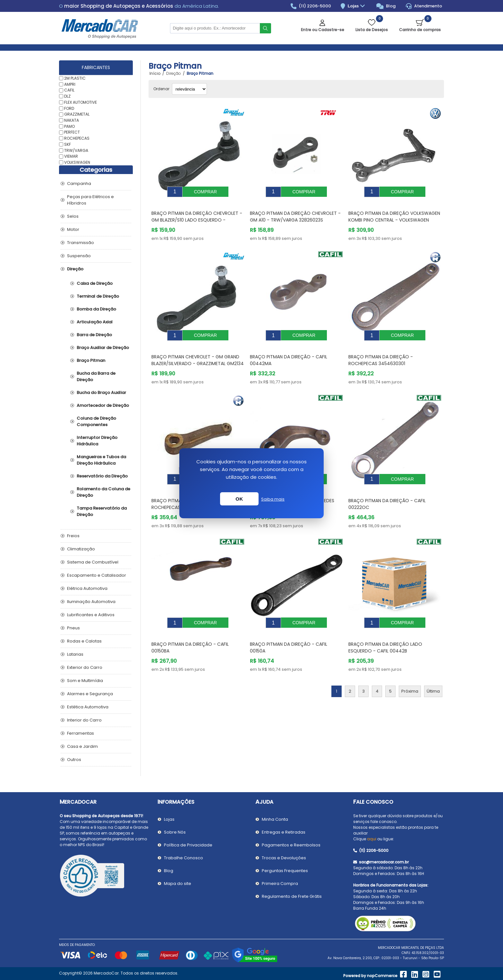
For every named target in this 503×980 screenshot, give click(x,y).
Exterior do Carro (85, 667)
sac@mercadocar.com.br (381, 862)
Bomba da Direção (96, 309)
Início (155, 74)
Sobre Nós (175, 832)
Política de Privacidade (188, 845)
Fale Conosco (373, 802)
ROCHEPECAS (77, 138)
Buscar (265, 28)
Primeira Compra (280, 884)
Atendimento (424, 6)
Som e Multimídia (85, 681)
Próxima (410, 672)
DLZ (67, 96)
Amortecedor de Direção (103, 405)
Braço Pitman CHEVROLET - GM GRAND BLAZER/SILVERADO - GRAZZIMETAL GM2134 (198, 350)
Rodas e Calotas (84, 641)
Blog (386, 6)
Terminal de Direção (98, 296)
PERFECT (72, 132)
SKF (68, 144)
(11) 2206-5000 (311, 6)
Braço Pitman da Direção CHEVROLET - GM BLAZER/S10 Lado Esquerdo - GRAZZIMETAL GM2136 (197, 215)
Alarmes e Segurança (90, 694)
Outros (74, 760)
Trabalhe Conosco (183, 858)
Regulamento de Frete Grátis (292, 896)
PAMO (69, 126)
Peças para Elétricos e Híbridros (90, 200)
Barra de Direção (94, 335)
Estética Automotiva (88, 707)
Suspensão (79, 256)
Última (433, 672)
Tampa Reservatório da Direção (102, 511)
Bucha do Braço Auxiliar (101, 393)
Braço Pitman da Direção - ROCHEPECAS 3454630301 (381, 350)
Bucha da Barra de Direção (96, 376)
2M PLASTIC (75, 78)
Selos (73, 216)
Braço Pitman (91, 360)
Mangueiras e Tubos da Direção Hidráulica (101, 460)
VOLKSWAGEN (77, 162)
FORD (69, 108)
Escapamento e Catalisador (97, 575)
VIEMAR (71, 156)
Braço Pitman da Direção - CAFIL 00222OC (387, 490)
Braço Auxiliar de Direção (103, 348)
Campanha (79, 184)
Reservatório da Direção (102, 476)
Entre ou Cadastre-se (323, 30)
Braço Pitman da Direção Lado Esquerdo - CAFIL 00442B (385, 628)
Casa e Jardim (82, 746)
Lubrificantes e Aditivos (91, 615)
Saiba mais (273, 499)
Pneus (73, 628)
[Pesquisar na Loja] (215, 28)
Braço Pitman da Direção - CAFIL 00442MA (289, 350)
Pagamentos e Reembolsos (291, 845)
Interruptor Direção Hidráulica (97, 441)
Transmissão (81, 243)
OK (239, 499)
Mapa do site (178, 884)
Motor (73, 229)
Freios (73, 536)
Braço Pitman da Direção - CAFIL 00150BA (190, 628)
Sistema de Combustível (93, 562)
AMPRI (70, 84)
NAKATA (72, 120)
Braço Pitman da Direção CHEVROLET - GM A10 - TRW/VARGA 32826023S (295, 212)
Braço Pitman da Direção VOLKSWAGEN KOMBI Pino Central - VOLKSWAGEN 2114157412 (394, 215)
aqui (372, 839)
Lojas (357, 6)
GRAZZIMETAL (77, 114)
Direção (75, 269)
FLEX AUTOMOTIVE (81, 102)
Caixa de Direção (95, 283)
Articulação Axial (95, 322)
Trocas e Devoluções (284, 858)
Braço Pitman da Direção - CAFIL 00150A (289, 628)
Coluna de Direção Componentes (96, 421)
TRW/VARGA (76, 150)
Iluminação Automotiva (91, 602)
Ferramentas (81, 733)
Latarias (75, 654)
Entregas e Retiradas (284, 832)
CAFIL (69, 90)
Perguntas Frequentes (285, 871)
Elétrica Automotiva (87, 588)
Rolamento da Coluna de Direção (103, 492)
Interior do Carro (84, 720)
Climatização (81, 549)
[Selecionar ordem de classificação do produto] (189, 89)
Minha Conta (275, 819)
